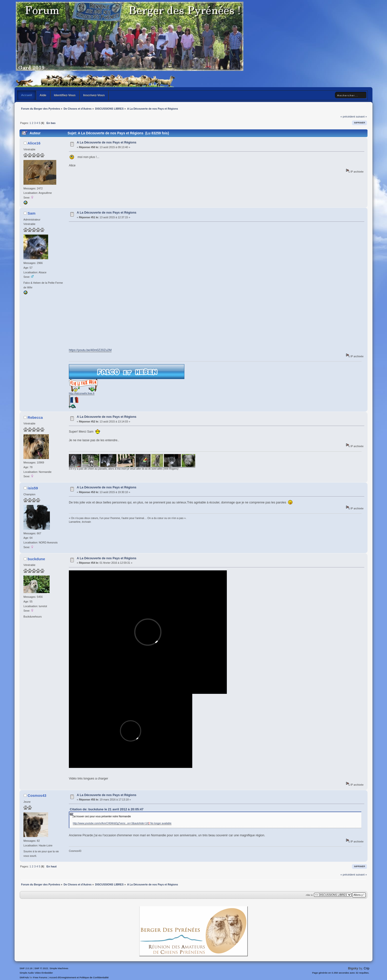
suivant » (361, 117)
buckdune (36, 559)
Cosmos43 (37, 795)
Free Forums (40, 977)
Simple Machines (59, 968)
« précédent (348, 117)
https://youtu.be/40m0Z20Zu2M (90, 350)
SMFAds (24, 977)
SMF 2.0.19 (26, 968)
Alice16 (34, 143)
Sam (32, 213)
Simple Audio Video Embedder (36, 973)
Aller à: (310, 895)
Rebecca (35, 417)
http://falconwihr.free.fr (82, 393)
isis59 (33, 488)
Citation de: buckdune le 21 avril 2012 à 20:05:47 (107, 809)
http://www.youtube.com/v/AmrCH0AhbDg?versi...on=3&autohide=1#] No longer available (122, 823)
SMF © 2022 (41, 968)
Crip (366, 968)
